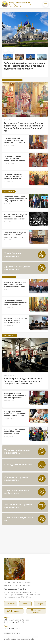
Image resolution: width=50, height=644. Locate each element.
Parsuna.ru (17, 633)
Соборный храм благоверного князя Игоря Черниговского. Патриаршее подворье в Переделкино (24, 66)
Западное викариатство (20, 3)
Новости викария (9, 277)
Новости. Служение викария (12, 80)
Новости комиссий (9, 335)
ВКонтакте (10, 604)
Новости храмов (9, 191)
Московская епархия (36, 611)
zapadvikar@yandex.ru (12, 628)
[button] (6, 50)
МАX (25, 604)
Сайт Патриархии (14, 611)
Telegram (40, 604)
